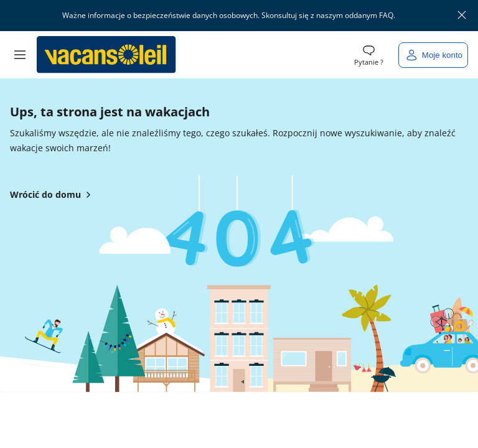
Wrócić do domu (53, 195)
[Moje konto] (433, 55)
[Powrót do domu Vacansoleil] (106, 55)
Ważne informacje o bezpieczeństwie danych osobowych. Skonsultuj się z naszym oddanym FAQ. (230, 16)
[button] (20, 55)
